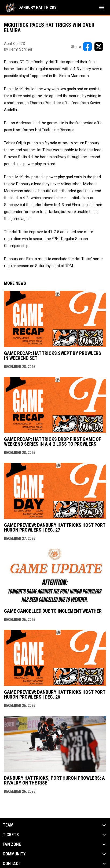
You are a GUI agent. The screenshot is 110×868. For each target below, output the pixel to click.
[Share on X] (99, 47)
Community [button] (14, 854)
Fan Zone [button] (12, 844)
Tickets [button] (11, 835)
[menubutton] (101, 7)
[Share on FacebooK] (87, 47)
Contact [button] (12, 864)
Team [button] (8, 825)
